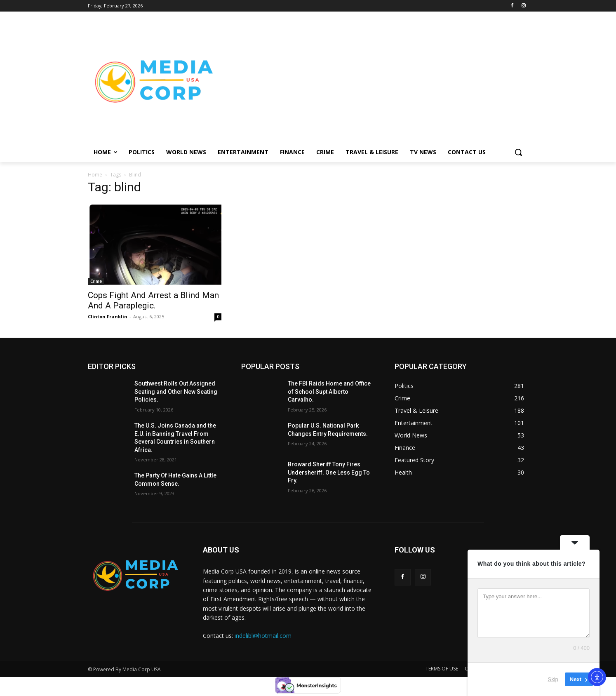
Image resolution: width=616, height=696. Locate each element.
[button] (518, 152)
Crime (96, 281)
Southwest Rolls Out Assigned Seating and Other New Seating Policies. (176, 391)
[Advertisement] (374, 81)
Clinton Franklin (108, 316)
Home (95, 175)
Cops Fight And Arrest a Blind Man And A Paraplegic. (153, 300)
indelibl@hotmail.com (263, 636)
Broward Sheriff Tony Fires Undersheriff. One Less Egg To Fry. (329, 472)
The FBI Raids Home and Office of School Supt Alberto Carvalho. (329, 391)
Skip (553, 679)
